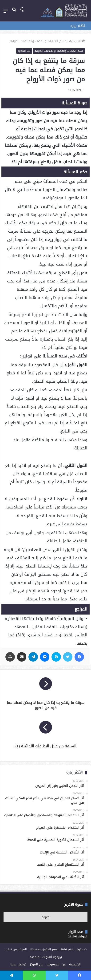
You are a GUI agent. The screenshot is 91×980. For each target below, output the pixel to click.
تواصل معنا (18, 964)
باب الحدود (24, 51)
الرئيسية (77, 41)
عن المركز (36, 964)
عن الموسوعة (56, 964)
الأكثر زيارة (78, 26)
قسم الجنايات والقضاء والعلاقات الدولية (38, 41)
